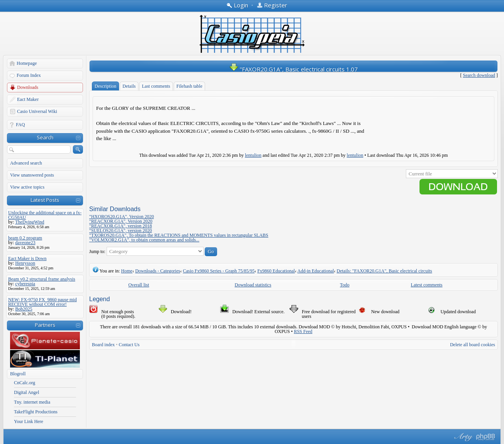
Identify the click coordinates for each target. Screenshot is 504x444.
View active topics (27, 187)
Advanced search (26, 163)
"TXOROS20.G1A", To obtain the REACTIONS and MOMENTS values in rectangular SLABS (179, 235)
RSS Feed (303, 331)
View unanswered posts (32, 175)
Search (45, 137)
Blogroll (18, 374)
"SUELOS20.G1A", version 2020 (121, 231)
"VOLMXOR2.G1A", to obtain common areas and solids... (144, 240)
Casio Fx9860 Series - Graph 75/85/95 (219, 271)
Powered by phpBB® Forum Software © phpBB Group (486, 437)
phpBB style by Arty (463, 437)
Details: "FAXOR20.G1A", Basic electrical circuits (384, 271)
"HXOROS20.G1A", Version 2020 (122, 217)
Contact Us (129, 345)
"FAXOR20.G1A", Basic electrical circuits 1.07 (299, 69)
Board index (103, 345)
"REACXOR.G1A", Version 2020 (121, 221)
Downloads (28, 87)
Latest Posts (45, 200)
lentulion (253, 155)
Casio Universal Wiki (37, 111)
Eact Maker (28, 99)
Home (127, 271)
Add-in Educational (316, 271)
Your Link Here (28, 421)
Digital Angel (27, 392)
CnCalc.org (25, 383)
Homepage (27, 63)
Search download (479, 75)
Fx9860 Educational (276, 271)
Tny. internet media (32, 402)
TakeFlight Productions (36, 412)
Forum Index (29, 75)
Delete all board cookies (473, 345)
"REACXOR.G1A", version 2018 (121, 226)
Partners (45, 325)
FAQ (20, 125)
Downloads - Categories (158, 271)
